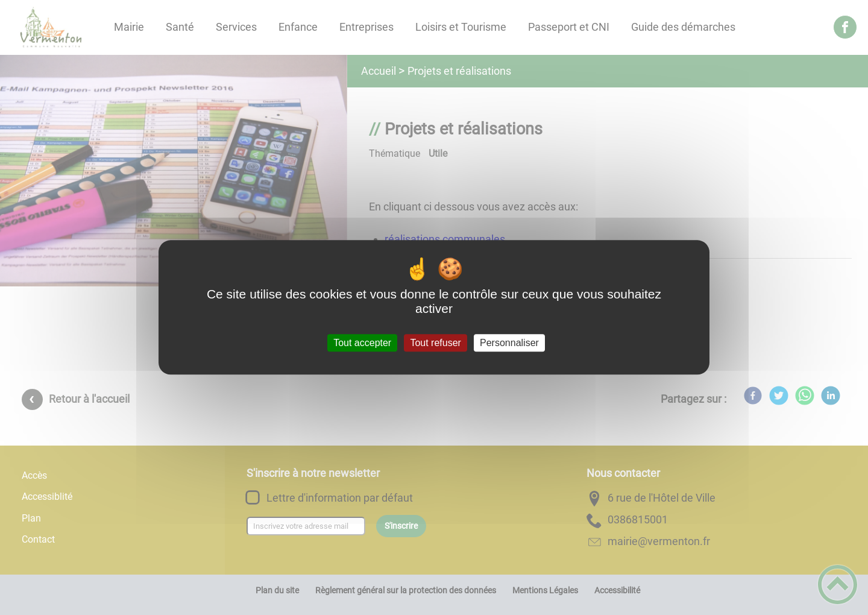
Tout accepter (362, 343)
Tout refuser (435, 343)
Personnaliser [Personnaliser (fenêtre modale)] (509, 343)
